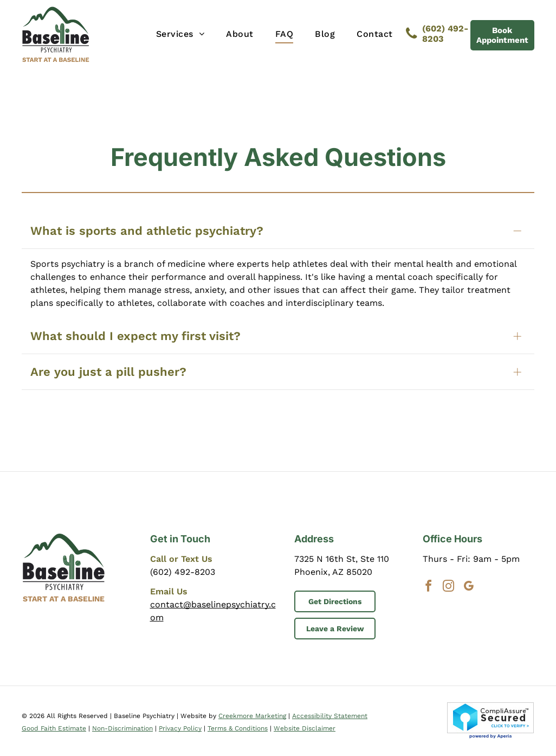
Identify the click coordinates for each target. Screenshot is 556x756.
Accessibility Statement (330, 716)
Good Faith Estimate (54, 728)
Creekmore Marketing (252, 716)
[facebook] (429, 588)
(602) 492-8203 (183, 572)
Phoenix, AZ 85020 (333, 572)
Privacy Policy (180, 728)
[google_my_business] (469, 588)
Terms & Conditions (238, 728)
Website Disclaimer (305, 728)
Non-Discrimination (122, 728)
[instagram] (449, 588)
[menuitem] (180, 34)
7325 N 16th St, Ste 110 (342, 559)
